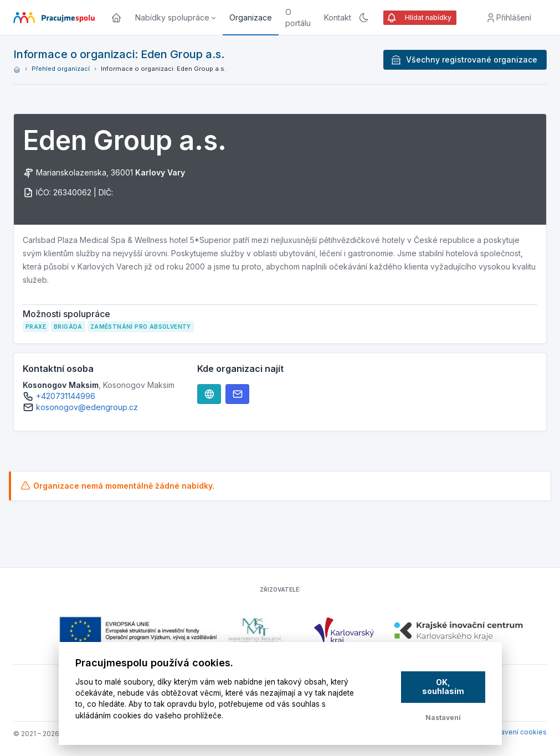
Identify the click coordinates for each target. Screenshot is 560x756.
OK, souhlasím (443, 687)
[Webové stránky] (209, 394)
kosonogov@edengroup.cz (87, 407)
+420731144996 (66, 396)
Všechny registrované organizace (464, 60)
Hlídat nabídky (419, 18)
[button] (176, 18)
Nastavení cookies (516, 732)
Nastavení (443, 718)
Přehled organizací (61, 69)
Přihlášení (508, 18)
